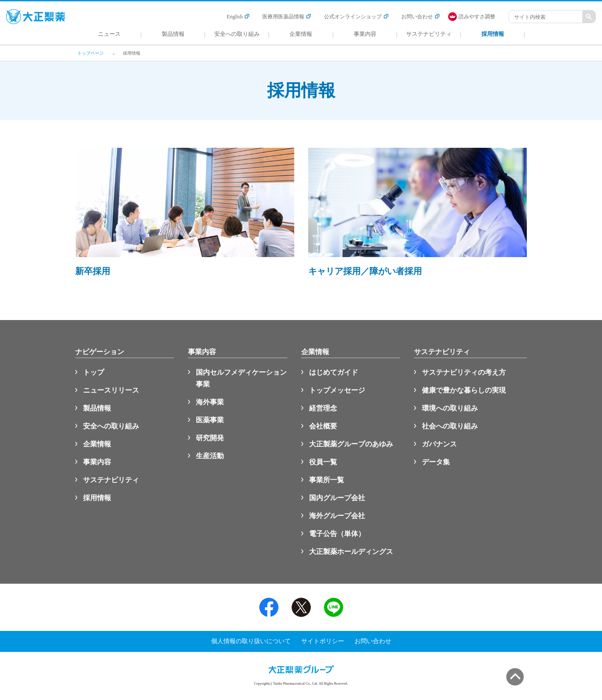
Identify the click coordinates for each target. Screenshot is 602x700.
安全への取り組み (111, 426)
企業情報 (97, 444)
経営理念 (323, 408)
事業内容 (97, 462)
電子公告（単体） (337, 534)
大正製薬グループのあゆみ (351, 444)
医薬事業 (210, 420)
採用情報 (97, 498)
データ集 (436, 462)
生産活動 (210, 456)
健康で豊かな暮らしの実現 (464, 390)
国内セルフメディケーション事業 (241, 378)
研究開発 (210, 438)
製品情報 (97, 408)
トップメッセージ (337, 390)
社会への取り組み (450, 426)
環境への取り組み (450, 408)
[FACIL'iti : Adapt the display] (476, 17)
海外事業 (210, 402)
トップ (94, 372)
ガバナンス (439, 444)
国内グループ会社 (337, 498)
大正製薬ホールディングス (351, 552)
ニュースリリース (111, 390)
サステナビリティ (111, 480)
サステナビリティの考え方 (464, 372)
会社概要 (323, 426)
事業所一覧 (327, 480)
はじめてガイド (334, 372)
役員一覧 (323, 462)
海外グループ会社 (337, 516)
